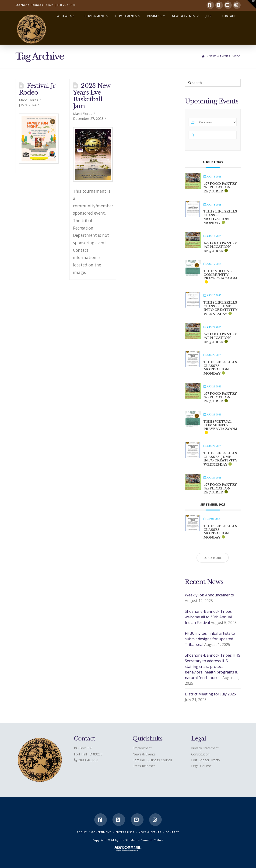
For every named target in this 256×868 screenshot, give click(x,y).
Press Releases (144, 766)
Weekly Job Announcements (209, 595)
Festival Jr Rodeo (37, 89)
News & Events (144, 754)
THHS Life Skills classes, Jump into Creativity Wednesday (220, 308)
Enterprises (125, 832)
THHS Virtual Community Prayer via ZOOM (220, 275)
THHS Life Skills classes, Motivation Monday (220, 217)
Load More (213, 558)
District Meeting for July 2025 (210, 694)
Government (101, 832)
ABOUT (82, 832)
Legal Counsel (202, 766)
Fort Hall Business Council (152, 760)
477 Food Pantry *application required (220, 188)
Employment (142, 748)
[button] (252, 4)
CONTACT (172, 832)
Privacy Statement (205, 748)
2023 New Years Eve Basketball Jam (92, 96)
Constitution (200, 754)
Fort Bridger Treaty (206, 760)
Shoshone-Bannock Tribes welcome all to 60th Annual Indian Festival (208, 617)
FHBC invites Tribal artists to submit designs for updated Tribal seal (210, 639)
